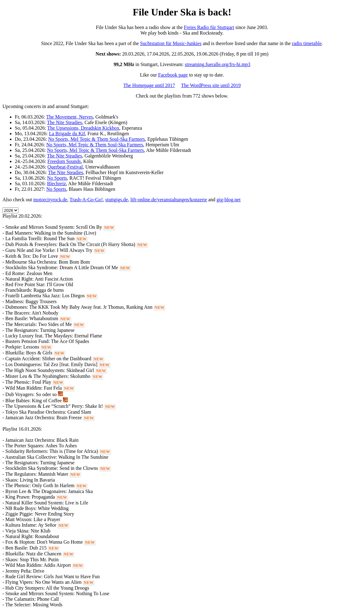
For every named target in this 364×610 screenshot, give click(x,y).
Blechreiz (56, 184)
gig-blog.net (229, 200)
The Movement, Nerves (70, 117)
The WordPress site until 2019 (211, 85)
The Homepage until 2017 (149, 85)
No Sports (57, 178)
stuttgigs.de (116, 200)
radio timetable (307, 43)
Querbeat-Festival (65, 167)
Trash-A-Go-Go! (86, 200)
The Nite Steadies (64, 122)
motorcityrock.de (50, 200)
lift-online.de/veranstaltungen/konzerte (169, 200)
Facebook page (173, 75)
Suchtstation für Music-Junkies (171, 43)
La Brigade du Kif (67, 134)
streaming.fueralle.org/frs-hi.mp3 (218, 64)
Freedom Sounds (64, 161)
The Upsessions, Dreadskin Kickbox (83, 128)
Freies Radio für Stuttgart (209, 27)
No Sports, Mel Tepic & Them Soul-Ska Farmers (97, 139)
